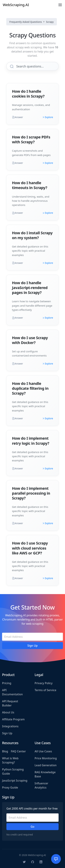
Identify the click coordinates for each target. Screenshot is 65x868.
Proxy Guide (10, 787)
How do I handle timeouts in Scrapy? (30, 185)
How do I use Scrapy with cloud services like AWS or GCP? (30, 548)
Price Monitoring (46, 758)
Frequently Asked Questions (26, 22)
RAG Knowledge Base (45, 774)
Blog (5, 751)
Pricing (7, 683)
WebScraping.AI (16, 5)
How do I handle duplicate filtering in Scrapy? (30, 388)
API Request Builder (10, 703)
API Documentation (12, 692)
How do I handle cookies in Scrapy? (28, 94)
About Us (8, 712)
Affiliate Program (13, 719)
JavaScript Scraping (15, 781)
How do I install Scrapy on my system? (32, 235)
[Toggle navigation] (60, 5)
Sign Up (7, 733)
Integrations (10, 726)
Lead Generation (46, 765)
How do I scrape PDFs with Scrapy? (31, 139)
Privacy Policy (44, 683)
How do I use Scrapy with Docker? (30, 340)
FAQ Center (18, 751)
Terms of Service (45, 690)
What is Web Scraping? (10, 760)
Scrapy (50, 22)
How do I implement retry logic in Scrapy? (31, 441)
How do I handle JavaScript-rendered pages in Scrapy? (30, 288)
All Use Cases (43, 751)
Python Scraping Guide (13, 771)
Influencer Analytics (42, 785)
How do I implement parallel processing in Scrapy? (31, 493)
